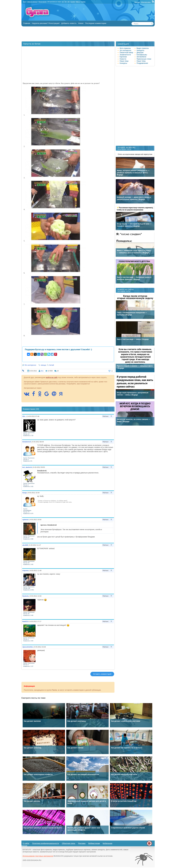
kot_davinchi (27, 467)
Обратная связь (146, 2)
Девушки (140, 52)
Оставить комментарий (102, 674)
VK (63, 2)
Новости (123, 59)
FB (66, 2)
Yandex (83, 2)
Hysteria (25, 596)
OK (69, 2)
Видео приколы (143, 48)
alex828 (25, 545)
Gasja (25, 493)
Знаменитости (125, 55)
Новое (81, 23)
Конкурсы (123, 63)
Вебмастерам (94, 843)
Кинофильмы (142, 55)
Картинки (123, 57)
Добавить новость (69, 23)
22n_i (24, 416)
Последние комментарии (96, 23)
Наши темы (141, 61)
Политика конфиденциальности (46, 843)
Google (73, 2)
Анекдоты (140, 50)
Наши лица (124, 61)
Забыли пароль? (32, 2)
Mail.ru (78, 2)
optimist (25, 520)
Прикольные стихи (144, 59)
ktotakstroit (27, 442)
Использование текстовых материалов (38, 856)
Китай (52, 365)
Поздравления (142, 63)
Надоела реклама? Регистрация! (46, 23)
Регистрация (42, 2)
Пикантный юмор (126, 52)
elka (42, 371)
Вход (25, 2)
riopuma (25, 571)
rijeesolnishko (28, 647)
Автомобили (141, 57)
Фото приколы (125, 48)
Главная (27, 23)
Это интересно (30, 365)
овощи (43, 365)
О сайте (26, 843)
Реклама (137, 2)
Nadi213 (25, 621)
